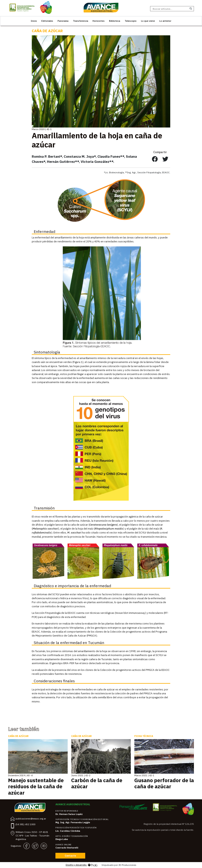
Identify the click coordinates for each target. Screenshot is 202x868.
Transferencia (81, 21)
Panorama (63, 21)
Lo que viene (148, 21)
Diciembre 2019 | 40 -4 (20, 775)
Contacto (70, 856)
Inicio (34, 21)
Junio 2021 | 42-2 (81, 775)
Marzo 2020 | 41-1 (42, 129)
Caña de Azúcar (47, 31)
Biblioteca (115, 21)
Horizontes (99, 21)
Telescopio (131, 21)
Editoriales (47, 21)
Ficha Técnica (144, 736)
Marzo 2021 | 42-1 (144, 775)
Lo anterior (165, 21)
